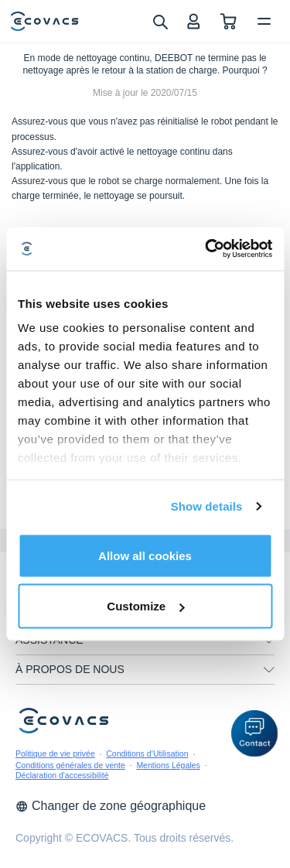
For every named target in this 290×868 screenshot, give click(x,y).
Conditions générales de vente (70, 765)
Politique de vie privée (55, 754)
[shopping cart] (229, 21)
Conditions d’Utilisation (147, 754)
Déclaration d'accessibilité (62, 775)
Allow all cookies (145, 555)
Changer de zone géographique (111, 806)
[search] (160, 21)
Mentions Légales (168, 765)
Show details (207, 506)
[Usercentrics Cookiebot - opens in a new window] (206, 249)
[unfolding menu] (269, 641)
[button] (254, 733)
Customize (145, 606)
